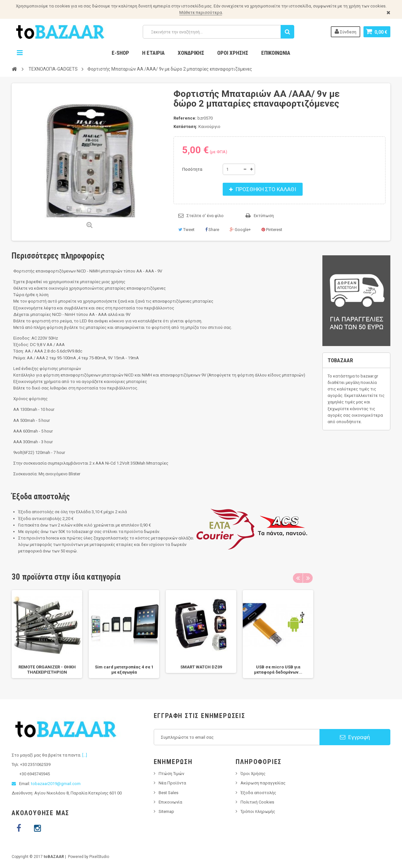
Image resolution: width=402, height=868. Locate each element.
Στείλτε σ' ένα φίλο (205, 216)
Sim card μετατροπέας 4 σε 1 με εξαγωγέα (124, 670)
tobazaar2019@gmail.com (56, 784)
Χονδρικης (191, 53)
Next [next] (308, 578)
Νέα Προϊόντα (172, 783)
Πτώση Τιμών (171, 774)
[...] (85, 755)
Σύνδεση (346, 31)
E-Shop (120, 53)
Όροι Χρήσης (233, 53)
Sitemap (166, 811)
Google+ (240, 230)
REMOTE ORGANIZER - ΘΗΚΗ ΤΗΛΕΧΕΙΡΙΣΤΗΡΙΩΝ (47, 670)
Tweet (186, 230)
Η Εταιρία (153, 53)
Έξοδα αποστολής (258, 793)
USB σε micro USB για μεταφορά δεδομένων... (278, 670)
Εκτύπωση (264, 216)
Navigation (20, 53)
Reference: (185, 118)
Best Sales (168, 793)
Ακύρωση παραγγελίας (263, 783)
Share (212, 230)
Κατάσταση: (185, 127)
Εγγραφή (355, 737)
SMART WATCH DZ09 (201, 667)
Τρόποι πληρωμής (258, 811)
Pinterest (272, 230)
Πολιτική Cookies (257, 802)
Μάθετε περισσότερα (201, 12)
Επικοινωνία (276, 53)
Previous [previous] (298, 578)
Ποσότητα (192, 169)
